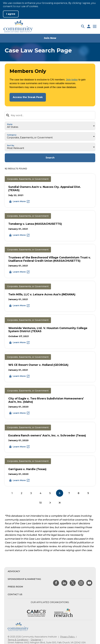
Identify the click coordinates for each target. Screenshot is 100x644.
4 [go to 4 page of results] (40, 493)
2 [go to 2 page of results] (22, 493)
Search (50, 158)
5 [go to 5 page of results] (50, 493)
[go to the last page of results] (60, 503)
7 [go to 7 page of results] (69, 493)
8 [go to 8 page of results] (79, 493)
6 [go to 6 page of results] (60, 493)
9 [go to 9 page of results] (88, 493)
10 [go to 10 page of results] (40, 503)
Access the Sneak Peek (28, 97)
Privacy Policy (68, 637)
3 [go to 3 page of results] (31, 493)
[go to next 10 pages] (50, 503)
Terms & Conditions (18, 640)
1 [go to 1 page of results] (12, 493)
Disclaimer (36, 640)
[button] (83, 26)
